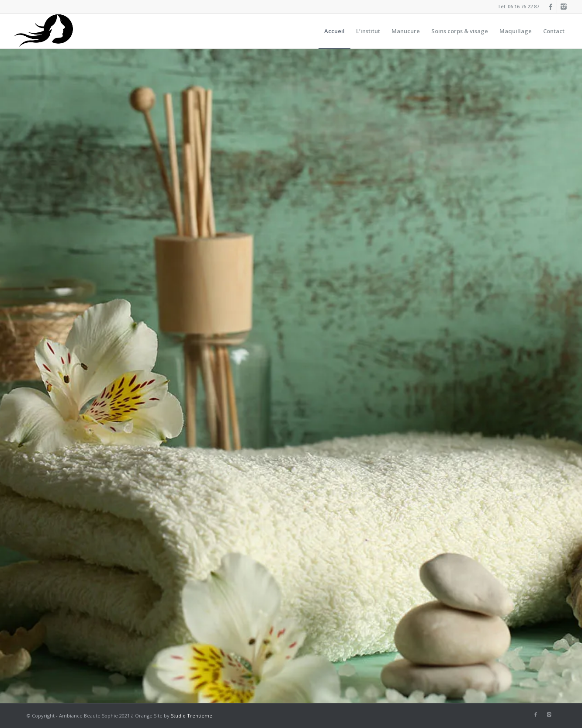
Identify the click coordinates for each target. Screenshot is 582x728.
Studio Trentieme (192, 716)
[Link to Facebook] (550, 7)
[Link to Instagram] (564, 7)
